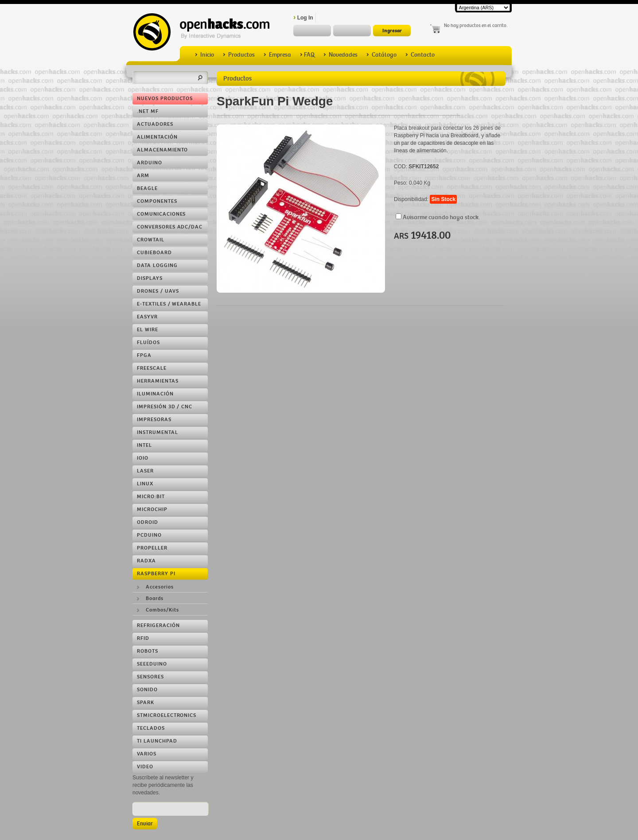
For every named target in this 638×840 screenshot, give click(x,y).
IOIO (143, 458)
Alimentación (157, 137)
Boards (155, 598)
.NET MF (148, 111)
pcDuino (149, 535)
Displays (150, 278)
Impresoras (154, 420)
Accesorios (160, 587)
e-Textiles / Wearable (169, 304)
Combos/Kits (162, 610)
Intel (144, 445)
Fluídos (148, 343)
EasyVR (147, 317)
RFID (143, 638)
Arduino (150, 163)
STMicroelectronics (167, 715)
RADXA (146, 561)
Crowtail (151, 240)
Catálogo (381, 55)
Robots (148, 651)
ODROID (148, 522)
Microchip (152, 509)
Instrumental (158, 432)
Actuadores (155, 124)
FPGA (144, 355)
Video (145, 767)
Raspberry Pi (156, 574)
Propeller (152, 548)
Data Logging (157, 265)
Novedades (340, 55)
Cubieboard (154, 253)
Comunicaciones (161, 214)
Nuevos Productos (165, 99)
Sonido (147, 690)
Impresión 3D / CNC (165, 407)
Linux (145, 484)
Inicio (204, 55)
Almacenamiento (162, 150)
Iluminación (155, 394)
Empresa (277, 55)
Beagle (147, 188)
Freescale (152, 368)
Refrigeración (158, 625)
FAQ (307, 55)
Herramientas (158, 381)
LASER (145, 471)
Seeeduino (152, 664)
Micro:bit (151, 497)
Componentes (157, 201)
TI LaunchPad (157, 741)
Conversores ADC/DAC (170, 227)
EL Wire (148, 330)
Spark (146, 703)
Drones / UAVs (158, 291)
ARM (143, 176)
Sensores (150, 677)
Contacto (420, 55)
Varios (147, 754)
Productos (239, 55)
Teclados (151, 728)
